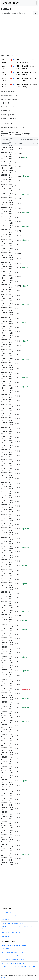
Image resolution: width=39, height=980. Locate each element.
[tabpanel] (19, 496)
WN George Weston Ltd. (9, 916)
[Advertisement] (19, 35)
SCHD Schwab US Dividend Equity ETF (13, 960)
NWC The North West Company (11, 932)
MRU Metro (5, 920)
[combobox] (17, 13)
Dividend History (11, 3)
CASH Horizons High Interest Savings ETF (14, 945)
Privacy (4, 977)
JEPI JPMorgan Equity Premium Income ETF (15, 963)
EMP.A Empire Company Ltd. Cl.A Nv (13, 923)
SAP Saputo (5, 936)
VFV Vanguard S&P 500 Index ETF (12, 956)
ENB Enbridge (6, 949)
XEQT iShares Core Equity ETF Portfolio (13, 952)
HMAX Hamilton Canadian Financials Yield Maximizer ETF (19, 967)
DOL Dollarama (7, 912)
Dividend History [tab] (9, 123)
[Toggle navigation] (34, 3)
